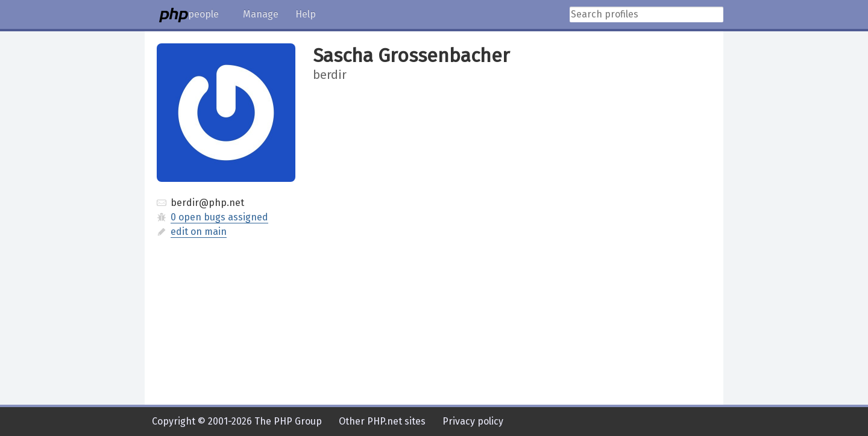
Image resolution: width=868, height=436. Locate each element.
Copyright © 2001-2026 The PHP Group (237, 421)
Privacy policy (473, 421)
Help (306, 14)
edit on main (199, 232)
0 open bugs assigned (219, 217)
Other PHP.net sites (382, 421)
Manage (261, 14)
